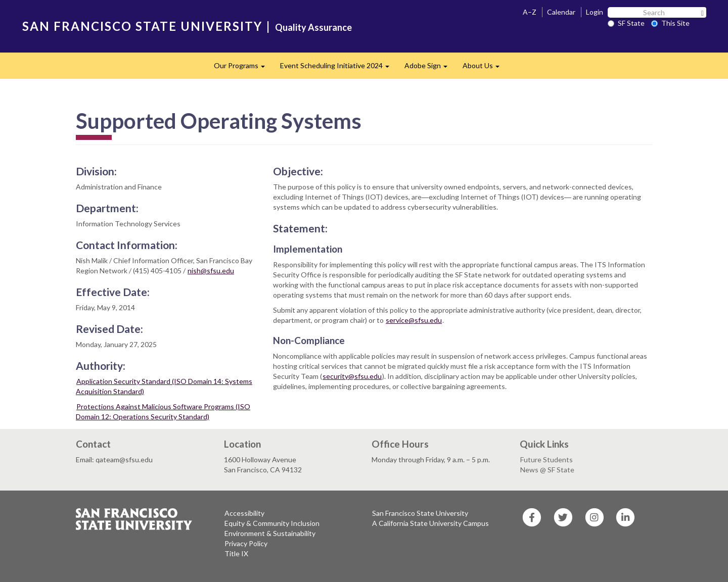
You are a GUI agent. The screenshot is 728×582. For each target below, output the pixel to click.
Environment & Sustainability (270, 533)
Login (595, 12)
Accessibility (244, 513)
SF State (626, 23)
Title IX (236, 553)
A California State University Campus (430, 523)
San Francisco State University (420, 513)
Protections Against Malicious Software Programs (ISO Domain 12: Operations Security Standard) (163, 411)
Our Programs (243, 68)
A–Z (530, 12)
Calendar (561, 12)
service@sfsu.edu (414, 320)
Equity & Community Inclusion (272, 523)
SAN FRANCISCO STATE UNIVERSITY (142, 26)
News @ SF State (547, 470)
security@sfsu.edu (352, 376)
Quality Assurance (313, 27)
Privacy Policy (246, 543)
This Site (670, 23)
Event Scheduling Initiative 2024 (338, 68)
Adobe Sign (430, 68)
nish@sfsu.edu (211, 271)
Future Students (547, 459)
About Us (485, 68)
